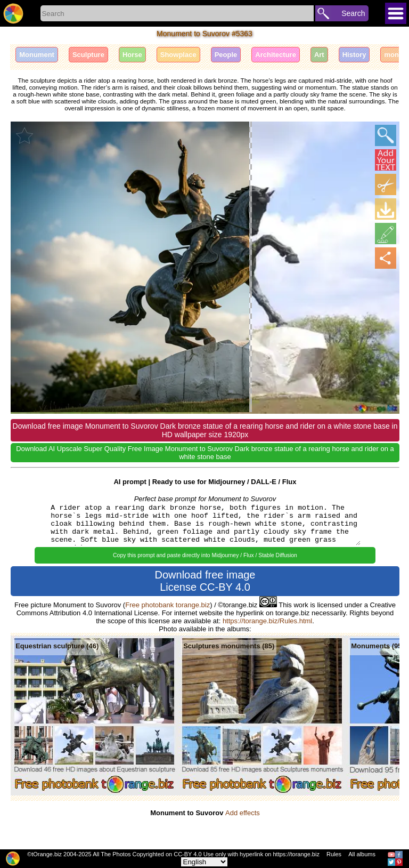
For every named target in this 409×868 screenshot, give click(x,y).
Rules (334, 854)
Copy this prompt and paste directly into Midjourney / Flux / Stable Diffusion (205, 555)
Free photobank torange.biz (167, 605)
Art (319, 55)
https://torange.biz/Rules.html (267, 621)
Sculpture (88, 55)
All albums (362, 854)
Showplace (178, 55)
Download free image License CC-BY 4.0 (205, 581)
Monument (37, 55)
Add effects (243, 813)
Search (353, 13)
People (226, 55)
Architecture (276, 55)
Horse (132, 55)
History (354, 55)
